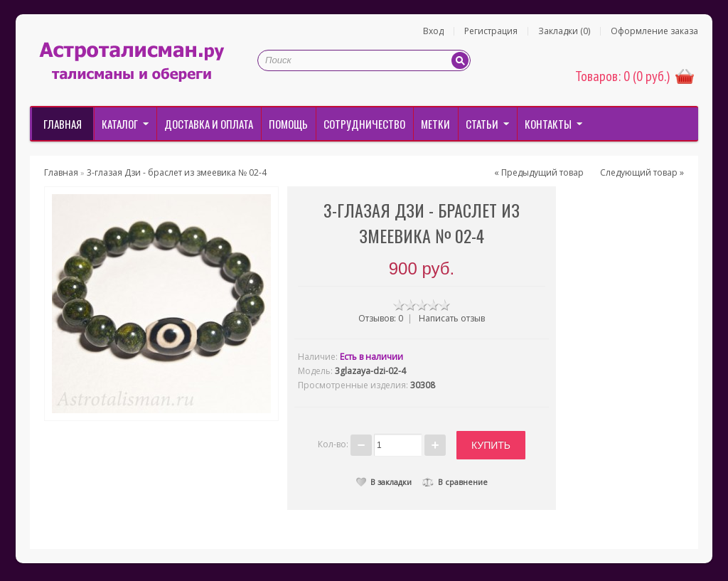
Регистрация (491, 31)
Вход (433, 31)
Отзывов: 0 (381, 318)
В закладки (384, 482)
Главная (63, 124)
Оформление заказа (654, 31)
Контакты (548, 124)
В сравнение (455, 482)
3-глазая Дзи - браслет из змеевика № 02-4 (177, 172)
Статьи (482, 124)
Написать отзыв (452, 318)
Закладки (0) (564, 31)
